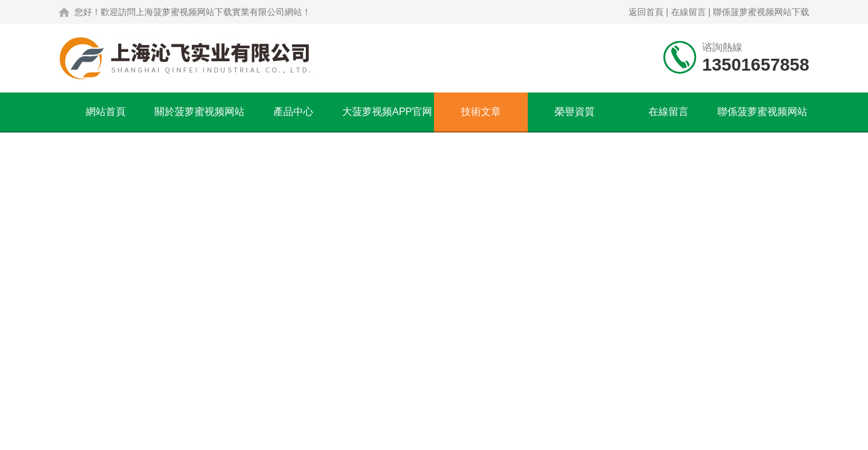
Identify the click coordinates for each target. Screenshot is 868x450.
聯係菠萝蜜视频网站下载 (761, 12)
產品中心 (293, 112)
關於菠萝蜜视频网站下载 (199, 119)
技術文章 (481, 112)
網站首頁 (106, 112)
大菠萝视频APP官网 (387, 112)
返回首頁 (646, 12)
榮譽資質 (575, 112)
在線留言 (689, 12)
